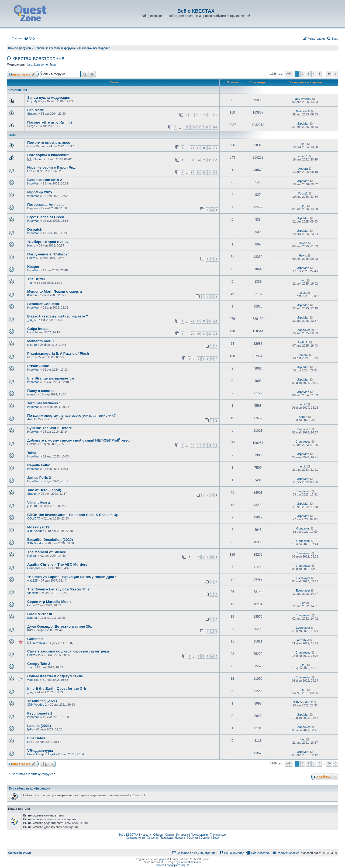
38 (204, 148)
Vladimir (33, 593)
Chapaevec (303, 330)
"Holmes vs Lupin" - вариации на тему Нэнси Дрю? (72, 577)
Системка (34, 655)
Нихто (31, 245)
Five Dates (36, 738)
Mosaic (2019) (39, 527)
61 (192, 321)
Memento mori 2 (41, 341)
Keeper (33, 267)
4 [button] (314, 74)
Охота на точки (136, 838)
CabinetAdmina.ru (190, 862)
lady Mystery (36, 101)
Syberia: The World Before (49, 428)
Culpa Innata (38, 329)
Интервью (182, 835)
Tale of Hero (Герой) (44, 490)
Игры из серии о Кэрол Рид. (52, 167)
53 (204, 172)
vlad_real (33, 680)
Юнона (38, 159)
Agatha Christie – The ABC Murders (57, 564)
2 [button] (303, 74)
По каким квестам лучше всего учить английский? (72, 416)
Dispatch (35, 229)
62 (198, 321)
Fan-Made (36, 110)
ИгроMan (303, 124)
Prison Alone (38, 366)
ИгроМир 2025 (39, 192)
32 (210, 334)
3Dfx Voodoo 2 (37, 705)
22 (204, 445)
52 (198, 172)
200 (193, 127)
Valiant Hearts (39, 502)
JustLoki (303, 342)
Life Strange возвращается (51, 378)
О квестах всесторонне (36, 58)
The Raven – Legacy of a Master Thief (59, 589)
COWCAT (34, 518)
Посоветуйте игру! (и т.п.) (50, 122)
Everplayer (303, 578)
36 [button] (329, 74)
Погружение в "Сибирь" (48, 254)
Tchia (32, 453)
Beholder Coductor (43, 304)
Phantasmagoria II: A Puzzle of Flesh (58, 353)
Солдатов (303, 528)
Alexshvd (39, 643)
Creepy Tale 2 (39, 664)
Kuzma (303, 355)
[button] (289, 74)
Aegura (303, 169)
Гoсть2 (303, 193)
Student (32, 114)
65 (216, 321)
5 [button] (319, 74)
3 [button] (308, 74)
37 (198, 148)
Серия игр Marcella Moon (49, 602)
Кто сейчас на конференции (30, 788)
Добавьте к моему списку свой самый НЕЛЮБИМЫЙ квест (79, 440)
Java (52, 64)
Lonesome (41, 64)
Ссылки (206, 838)
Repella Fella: (39, 465)
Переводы (166, 838)
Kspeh (303, 417)
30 (198, 334)
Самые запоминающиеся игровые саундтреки (68, 651)
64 (210, 321)
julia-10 (32, 345)
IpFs (30, 729)
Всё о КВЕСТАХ (129, 835)
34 (198, 160)
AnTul (31, 419)
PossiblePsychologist (41, 754)
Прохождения (199, 835)
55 (216, 172)
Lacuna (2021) (39, 726)
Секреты (152, 838)
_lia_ (303, 144)
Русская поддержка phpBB (172, 865)
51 (192, 172)
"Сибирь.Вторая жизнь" (48, 242)
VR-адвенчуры (40, 751)
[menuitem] (29, 39)
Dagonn (32, 208)
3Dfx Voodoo (36, 531)
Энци (216, 838)
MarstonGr (303, 111)
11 (216, 115)
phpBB (163, 859)
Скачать (194, 838)
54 (210, 172)
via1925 (32, 580)
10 (210, 115)
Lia (29, 332)
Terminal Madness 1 (44, 403)
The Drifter (36, 279)
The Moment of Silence (47, 552)
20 (192, 445)
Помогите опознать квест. (50, 143)
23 (210, 445)
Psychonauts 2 (40, 713)
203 (215, 127)
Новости (146, 835)
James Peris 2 (39, 478)
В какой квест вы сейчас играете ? (58, 316)
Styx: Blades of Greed (46, 217)
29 (192, 334)
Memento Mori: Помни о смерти (55, 291)
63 (204, 321)
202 (208, 127)
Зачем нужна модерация (49, 98)
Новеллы (181, 838)
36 (192, 148)
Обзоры (158, 835)
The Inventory (218, 835)
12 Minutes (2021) (42, 701)
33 (192, 160)
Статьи (170, 835)
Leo (30, 64)
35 (204, 160)
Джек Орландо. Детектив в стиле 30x (60, 626)
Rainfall (32, 556)
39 (210, 148)
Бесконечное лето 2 (45, 180)
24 (216, 445)
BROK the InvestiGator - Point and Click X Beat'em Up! (73, 515)
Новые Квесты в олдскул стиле (55, 676)
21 (198, 445)
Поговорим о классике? (48, 155)
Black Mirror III (40, 614)
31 (204, 334)
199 (186, 127)
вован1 (303, 156)
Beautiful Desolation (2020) (50, 540)
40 (216, 148)
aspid (303, 293)
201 (201, 127)
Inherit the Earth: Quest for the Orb (57, 688)
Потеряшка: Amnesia (45, 205)
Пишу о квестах (41, 391)
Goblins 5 (35, 639)
